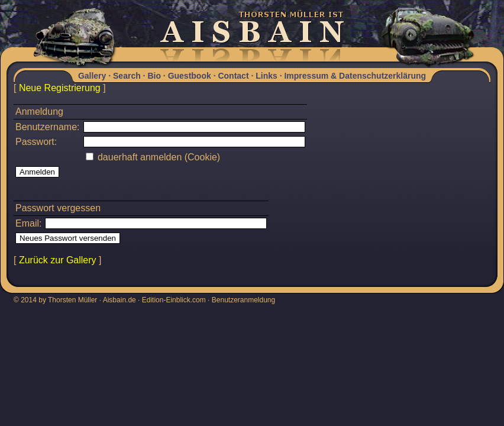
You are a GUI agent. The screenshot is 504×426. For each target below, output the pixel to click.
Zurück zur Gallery (58, 260)
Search (127, 76)
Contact (233, 76)
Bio (154, 76)
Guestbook (190, 76)
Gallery (92, 76)
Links (266, 76)
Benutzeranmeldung (243, 300)
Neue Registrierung (60, 88)
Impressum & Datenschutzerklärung (355, 76)
